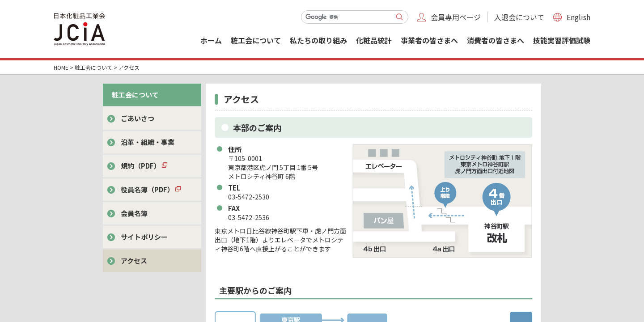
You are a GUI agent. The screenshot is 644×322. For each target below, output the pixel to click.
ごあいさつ (138, 118)
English (578, 17)
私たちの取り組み (318, 40)
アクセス (134, 261)
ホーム (211, 40)
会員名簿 (134, 213)
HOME (61, 67)
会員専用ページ (456, 17)
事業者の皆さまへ (429, 40)
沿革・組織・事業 (148, 142)
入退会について (519, 17)
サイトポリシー (144, 237)
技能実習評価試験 (562, 40)
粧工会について (256, 40)
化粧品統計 (374, 40)
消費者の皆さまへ (496, 40)
